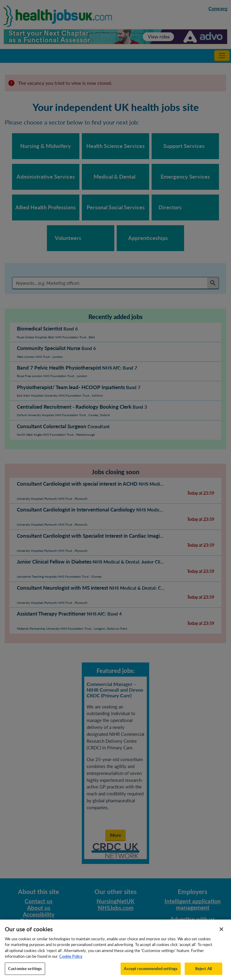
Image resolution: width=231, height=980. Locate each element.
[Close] (221, 936)
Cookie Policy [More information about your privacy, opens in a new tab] (71, 963)
